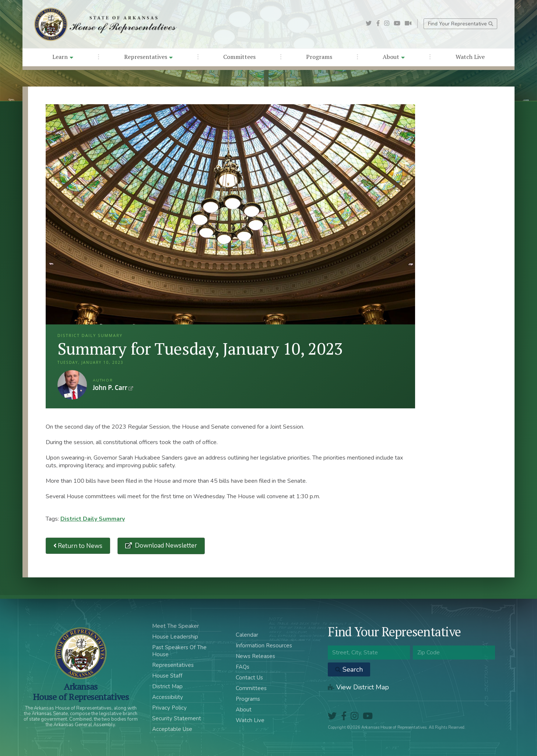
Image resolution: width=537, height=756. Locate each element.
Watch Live (470, 57)
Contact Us (249, 678)
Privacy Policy (169, 708)
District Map (167, 686)
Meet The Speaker (176, 626)
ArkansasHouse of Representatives (81, 692)
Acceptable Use (172, 729)
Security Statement (177, 718)
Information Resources (264, 646)
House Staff (167, 676)
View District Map (358, 687)
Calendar (247, 635)
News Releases (255, 656)
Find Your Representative (461, 24)
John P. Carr (72, 385)
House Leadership (175, 637)
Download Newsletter (165, 546)
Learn (63, 57)
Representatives (148, 57)
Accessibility (168, 697)
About (394, 57)
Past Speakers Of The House (179, 651)
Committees (239, 57)
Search (349, 669)
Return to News (78, 546)
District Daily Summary (93, 519)
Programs (319, 57)
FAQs (243, 667)
